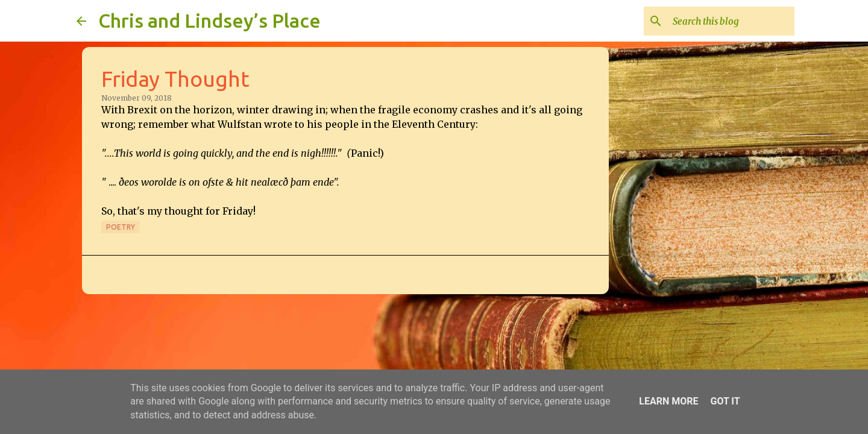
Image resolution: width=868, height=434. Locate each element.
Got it (725, 401)
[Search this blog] (731, 21)
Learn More (668, 401)
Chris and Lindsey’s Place (209, 20)
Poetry (121, 227)
